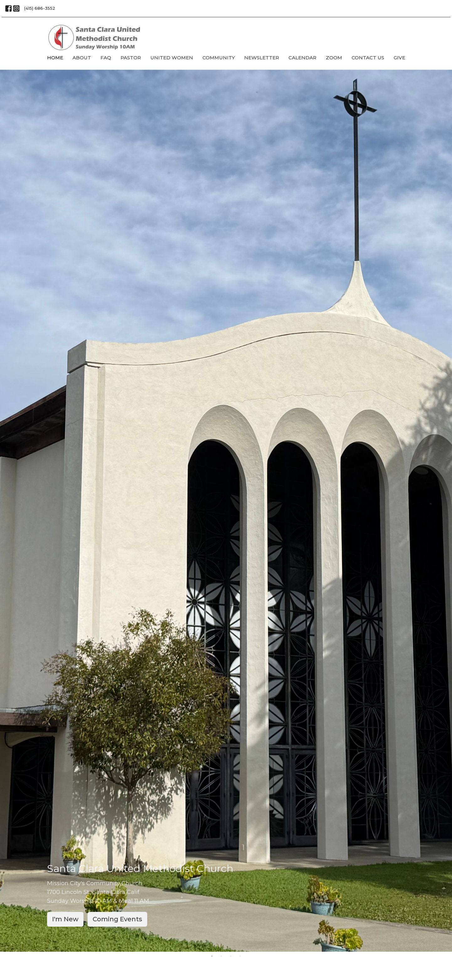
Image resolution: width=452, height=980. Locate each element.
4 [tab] (240, 956)
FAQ (106, 58)
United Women (172, 58)
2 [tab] (221, 956)
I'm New (65, 919)
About (82, 58)
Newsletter (262, 58)
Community (219, 58)
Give (399, 58)
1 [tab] (212, 956)
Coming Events (117, 919)
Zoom (334, 58)
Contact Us (368, 58)
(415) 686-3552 (40, 8)
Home (55, 58)
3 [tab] (231, 956)
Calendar (302, 58)
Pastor (131, 58)
